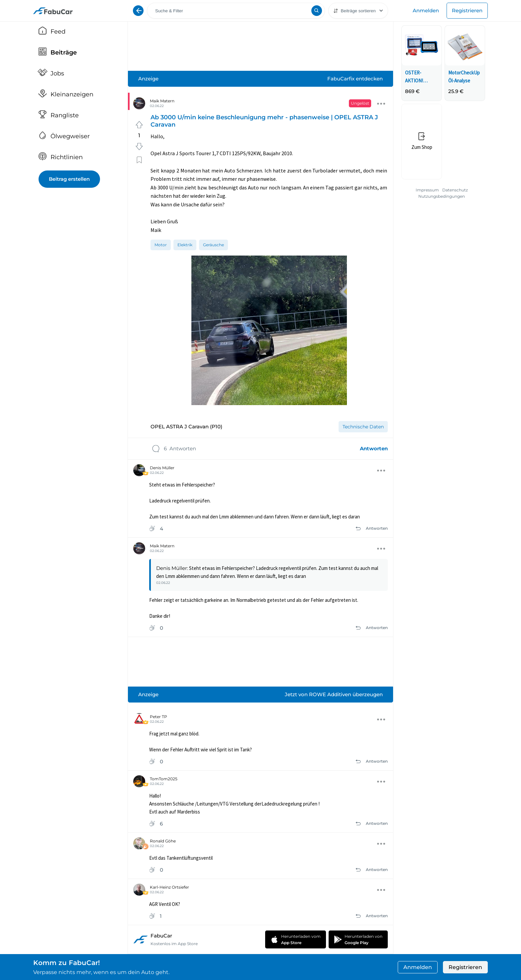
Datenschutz (455, 190)
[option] (161, 245)
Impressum (427, 190)
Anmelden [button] (418, 967)
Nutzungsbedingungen (442, 196)
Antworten (374, 448)
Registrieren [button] (465, 967)
